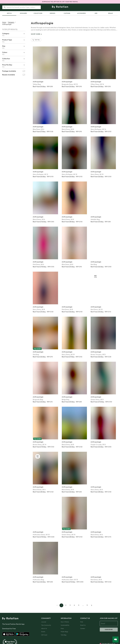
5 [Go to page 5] (79, 605)
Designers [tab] (23, 13)
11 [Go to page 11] (87, 605)
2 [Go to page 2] (66, 605)
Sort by (36, 40)
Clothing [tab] (67, 13)
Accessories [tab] (82, 13)
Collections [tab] (38, 13)
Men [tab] (96, 13)
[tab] (9, 13)
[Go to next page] (92, 605)
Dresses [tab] (52, 13)
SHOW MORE (37, 34)
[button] (14, 34)
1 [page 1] (61, 605)
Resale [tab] (111, 13)
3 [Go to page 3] (70, 605)
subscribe (109, 630)
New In (9, 13)
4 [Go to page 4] (74, 605)
